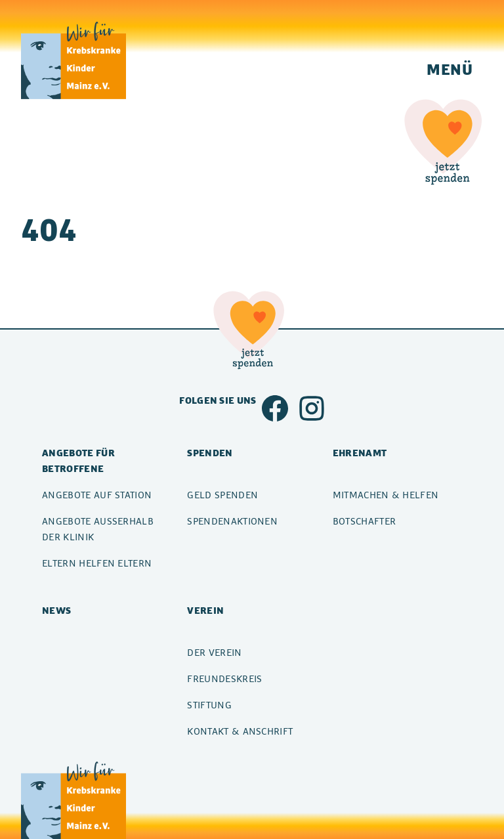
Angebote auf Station (97, 495)
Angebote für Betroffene (78, 461)
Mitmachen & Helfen (386, 495)
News (56, 610)
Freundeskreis (224, 678)
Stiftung (209, 705)
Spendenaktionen (232, 521)
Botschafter (365, 521)
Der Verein (214, 652)
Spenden (210, 453)
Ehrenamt (360, 453)
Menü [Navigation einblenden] (450, 69)
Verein (205, 610)
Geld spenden (222, 495)
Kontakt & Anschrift (240, 731)
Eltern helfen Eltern (97, 563)
